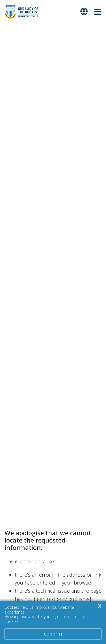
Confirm (53, 634)
